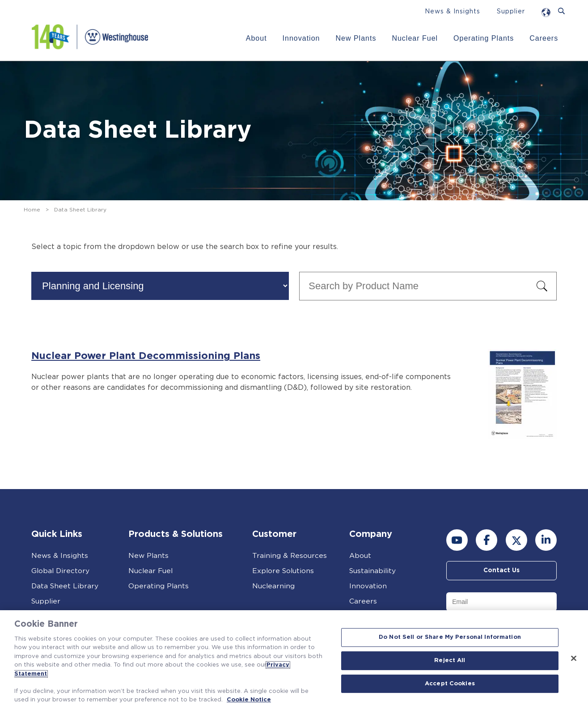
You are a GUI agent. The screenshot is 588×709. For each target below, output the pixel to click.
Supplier (511, 12)
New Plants (356, 38)
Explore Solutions (284, 571)
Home (32, 210)
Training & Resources (290, 556)
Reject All (450, 660)
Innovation (301, 38)
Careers (544, 38)
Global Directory (61, 571)
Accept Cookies (450, 684)
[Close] (574, 658)
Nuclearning (274, 586)
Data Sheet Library (66, 586)
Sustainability (373, 571)
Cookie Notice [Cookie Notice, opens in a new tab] (249, 700)
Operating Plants (483, 38)
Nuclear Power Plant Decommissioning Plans (148, 356)
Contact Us (501, 571)
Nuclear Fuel (415, 38)
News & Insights (453, 12)
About (256, 38)
